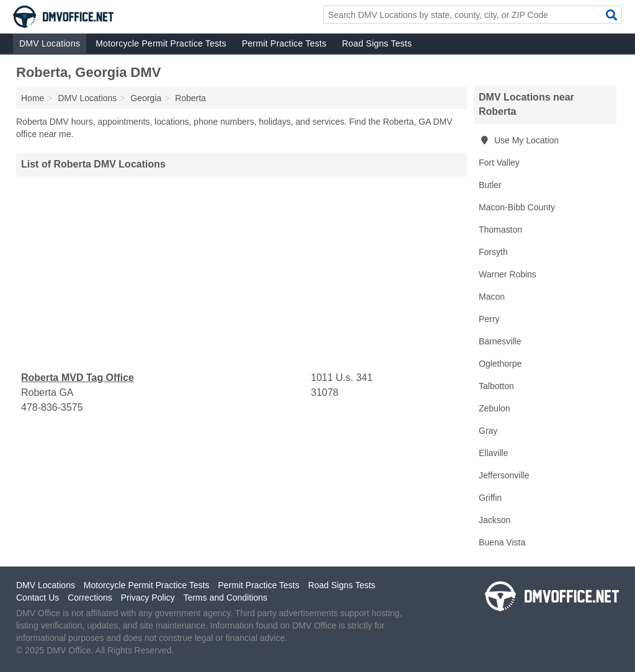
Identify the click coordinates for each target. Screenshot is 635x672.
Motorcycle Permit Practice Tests (161, 43)
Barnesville (500, 341)
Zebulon (495, 408)
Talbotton (496, 386)
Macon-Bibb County (517, 207)
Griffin (490, 498)
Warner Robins (508, 274)
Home (33, 98)
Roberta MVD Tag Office (78, 378)
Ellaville (493, 453)
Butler (490, 185)
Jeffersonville (504, 475)
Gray (488, 431)
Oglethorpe (500, 364)
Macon (492, 297)
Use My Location (519, 140)
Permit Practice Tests (284, 43)
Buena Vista (502, 542)
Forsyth (493, 252)
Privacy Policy (148, 598)
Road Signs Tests (377, 43)
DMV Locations (50, 43)
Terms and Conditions (225, 598)
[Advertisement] (242, 274)
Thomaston (500, 230)
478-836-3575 (52, 407)
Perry (489, 319)
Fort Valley (499, 163)
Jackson (495, 520)
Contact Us (38, 598)
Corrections (90, 598)
